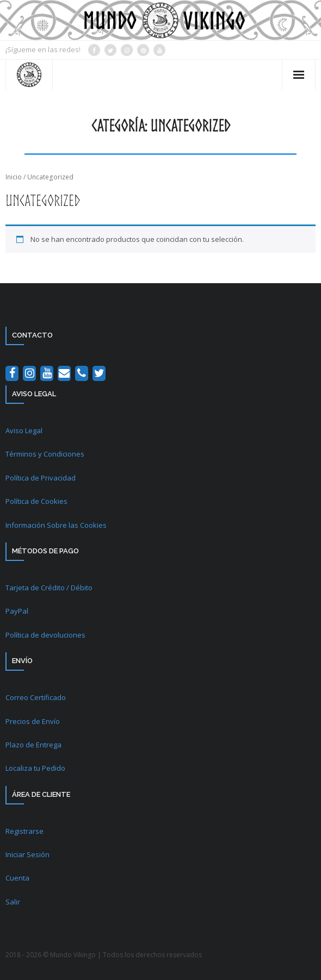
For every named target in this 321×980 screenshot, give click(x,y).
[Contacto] (64, 373)
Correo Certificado (36, 697)
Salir (13, 902)
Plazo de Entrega (33, 745)
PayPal (17, 611)
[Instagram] (29, 373)
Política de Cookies (36, 501)
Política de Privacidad (41, 478)
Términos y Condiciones (45, 454)
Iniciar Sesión (27, 854)
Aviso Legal (24, 430)
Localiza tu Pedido (35, 768)
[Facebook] (12, 373)
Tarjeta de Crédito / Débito (49, 588)
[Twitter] (99, 373)
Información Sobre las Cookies (56, 525)
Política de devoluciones (45, 635)
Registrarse (24, 831)
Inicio (14, 177)
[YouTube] (47, 373)
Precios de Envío (33, 721)
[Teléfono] (82, 373)
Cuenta (17, 878)
